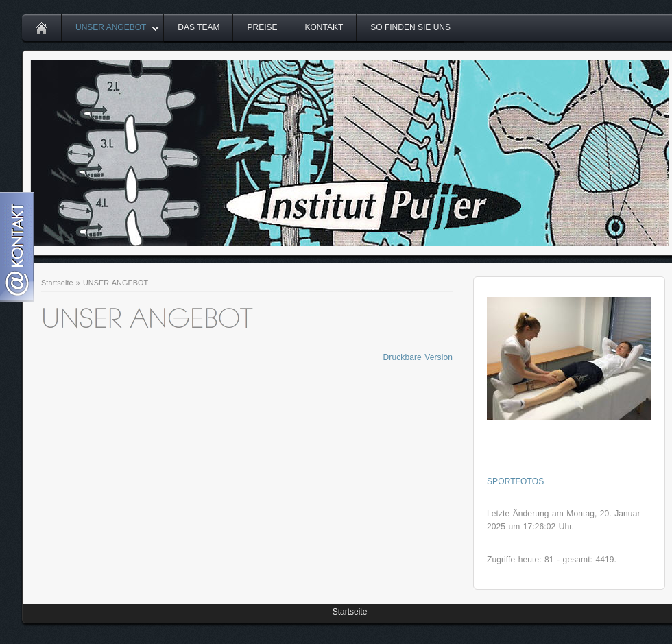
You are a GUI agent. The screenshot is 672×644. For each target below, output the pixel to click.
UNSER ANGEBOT (111, 27)
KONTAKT (324, 27)
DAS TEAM (199, 27)
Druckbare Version (418, 357)
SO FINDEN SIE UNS (410, 27)
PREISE (262, 27)
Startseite (57, 283)
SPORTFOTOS (515, 481)
